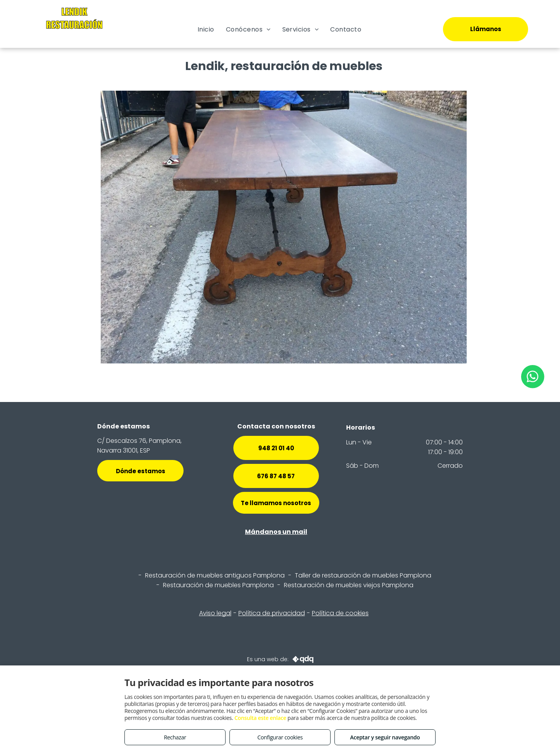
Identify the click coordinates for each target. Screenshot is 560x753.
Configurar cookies (280, 737)
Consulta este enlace (260, 718)
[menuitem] (206, 29)
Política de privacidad (272, 613)
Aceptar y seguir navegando (385, 737)
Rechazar (175, 737)
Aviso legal (215, 613)
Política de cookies (340, 613)
